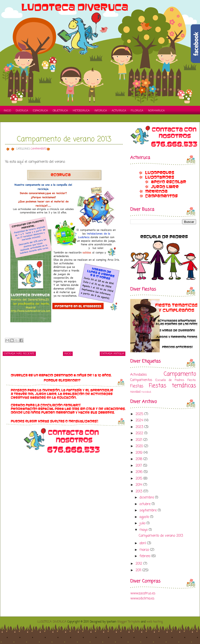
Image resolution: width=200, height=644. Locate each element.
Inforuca (101, 111)
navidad (135, 392)
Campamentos (141, 380)
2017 (139, 466)
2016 (140, 472)
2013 (140, 492)
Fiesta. (192, 380)
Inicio (7, 111)
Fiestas (137, 386)
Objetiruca (60, 111)
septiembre (149, 511)
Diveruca (22, 111)
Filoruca (137, 111)
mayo (144, 530)
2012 (140, 564)
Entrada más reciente (19, 354)
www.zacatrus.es (143, 594)
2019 (140, 453)
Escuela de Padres (170, 380)
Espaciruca (40, 111)
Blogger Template (129, 622)
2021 (140, 440)
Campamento (39, 149)
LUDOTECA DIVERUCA (52, 622)
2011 (139, 570)
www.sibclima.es (142, 599)
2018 (140, 459)
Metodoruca (81, 111)
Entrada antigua (113, 354)
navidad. (146, 392)
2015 (140, 479)
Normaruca (156, 111)
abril (143, 543)
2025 (140, 414)
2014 (140, 485)
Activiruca (119, 111)
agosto (145, 517)
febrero (145, 556)
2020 (140, 446)
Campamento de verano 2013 (64, 139)
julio (143, 523)
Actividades (139, 375)
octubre (146, 504)
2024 (140, 421)
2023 (140, 427)
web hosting (155, 622)
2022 (140, 433)
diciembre (147, 498)
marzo (145, 550)
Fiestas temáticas (173, 386)
